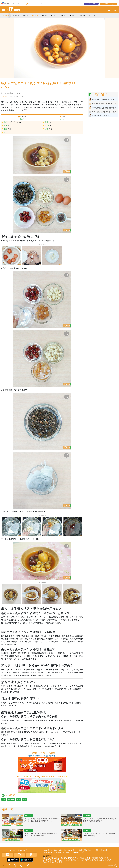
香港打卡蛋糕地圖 (92, 858)
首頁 (3, 93)
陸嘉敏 (5, 96)
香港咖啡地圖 (104, 858)
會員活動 (57, 852)
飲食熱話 (54, 850)
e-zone (47, 4)
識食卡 (101, 860)
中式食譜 (54, 15)
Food (26, 4)
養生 (24, 799)
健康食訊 (29, 816)
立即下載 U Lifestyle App (110, 4)
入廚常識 (16, 15)
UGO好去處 (47, 860)
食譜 (19, 799)
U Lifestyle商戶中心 (78, 852)
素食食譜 (73, 15)
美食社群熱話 (80, 858)
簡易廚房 (6, 16)
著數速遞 (46, 850)
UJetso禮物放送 (57, 860)
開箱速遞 (71, 850)
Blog (40, 4)
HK (13, 4)
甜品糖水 (35, 15)
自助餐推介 (47, 858)
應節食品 (83, 15)
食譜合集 (92, 15)
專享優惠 (66, 852)
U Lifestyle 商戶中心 (92, 4)
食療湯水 (44, 15)
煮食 (4, 799)
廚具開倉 (25, 15)
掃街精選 (79, 850)
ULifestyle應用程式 (84, 860)
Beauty (33, 4)
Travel (19, 4)
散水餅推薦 (55, 858)
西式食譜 (64, 15)
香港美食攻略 (47, 852)
